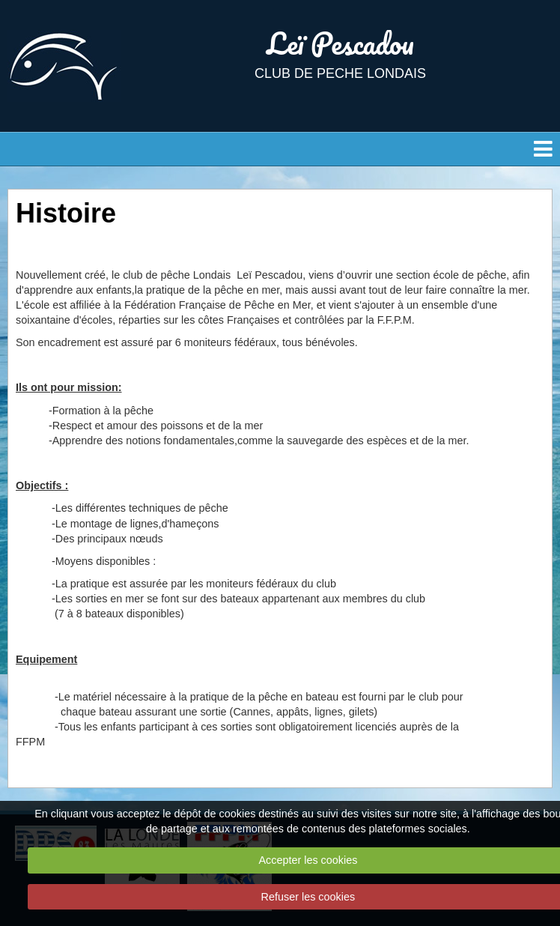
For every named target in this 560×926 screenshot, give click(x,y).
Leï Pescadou (340, 43)
